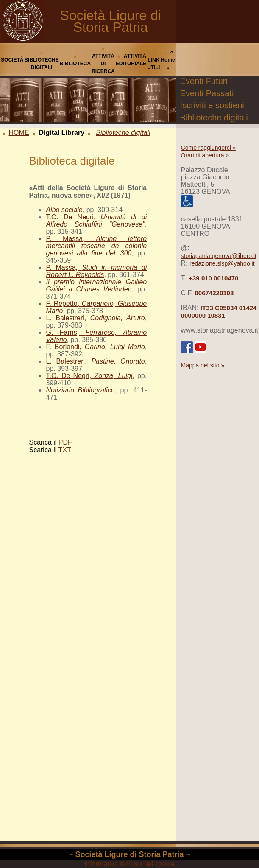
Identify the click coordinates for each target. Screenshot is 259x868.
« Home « (168, 60)
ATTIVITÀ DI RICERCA (103, 64)
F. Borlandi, (95, 347)
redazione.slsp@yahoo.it (222, 263)
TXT (65, 450)
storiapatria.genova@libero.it (219, 256)
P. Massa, (96, 246)
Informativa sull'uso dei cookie (129, 864)
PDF (65, 442)
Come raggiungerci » (209, 148)
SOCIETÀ (12, 60)
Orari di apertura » (205, 155)
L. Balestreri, (95, 318)
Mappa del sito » (203, 365)
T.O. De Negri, (96, 221)
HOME (19, 133)
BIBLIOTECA (75, 64)
